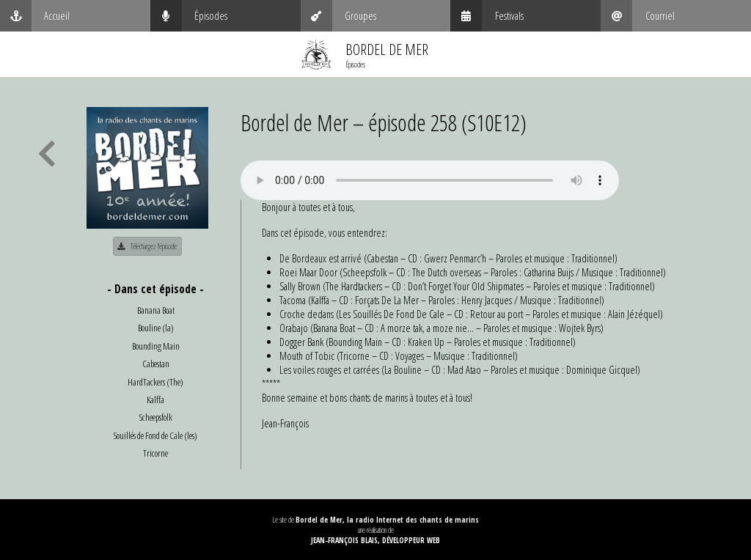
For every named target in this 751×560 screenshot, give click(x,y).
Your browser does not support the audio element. (430, 180)
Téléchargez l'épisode (147, 246)
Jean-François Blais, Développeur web (375, 540)
